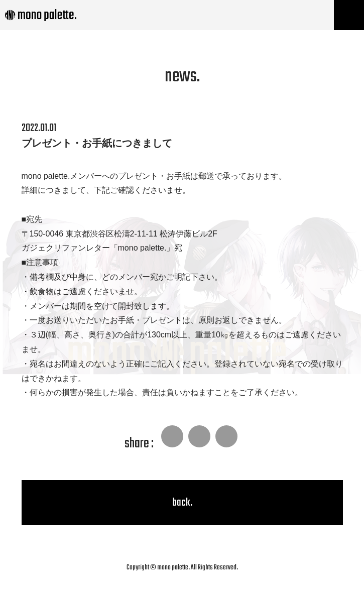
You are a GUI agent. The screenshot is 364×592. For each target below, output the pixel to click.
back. (182, 503)
